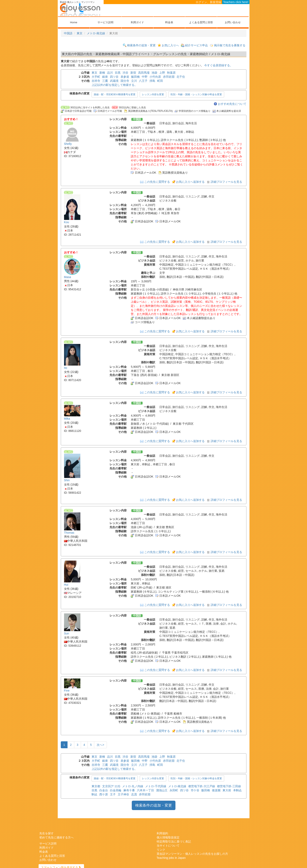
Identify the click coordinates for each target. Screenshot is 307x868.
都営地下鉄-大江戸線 (202, 786)
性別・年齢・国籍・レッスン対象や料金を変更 (196, 94)
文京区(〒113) (111, 786)
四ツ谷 (114, 77)
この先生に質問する (157, 182)
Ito (66, 368)
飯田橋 (135, 77)
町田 (160, 81)
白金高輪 (116, 790)
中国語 (68, 33)
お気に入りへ (170, 45)
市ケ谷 (195, 790)
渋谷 (125, 73)
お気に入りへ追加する (190, 182)
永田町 (174, 790)
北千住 (181, 77)
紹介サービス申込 (196, 45)
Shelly (68, 144)
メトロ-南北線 (96, 33)
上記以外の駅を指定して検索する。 (114, 85)
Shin (67, 480)
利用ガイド (137, 22)
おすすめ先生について (232, 104)
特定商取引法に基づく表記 (174, 841)
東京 (80, 33)
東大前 (227, 790)
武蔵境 (114, 81)
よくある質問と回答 (201, 22)
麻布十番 (129, 790)
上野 (162, 73)
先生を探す (47, 833)
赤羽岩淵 (169, 77)
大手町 (96, 77)
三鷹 (105, 81)
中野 (145, 77)
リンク (161, 850)
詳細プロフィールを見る (226, 182)
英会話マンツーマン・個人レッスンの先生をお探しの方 (192, 854)
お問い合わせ (233, 22)
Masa (68, 277)
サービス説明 (105, 22)
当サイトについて (168, 846)
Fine (67, 691)
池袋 (154, 73)
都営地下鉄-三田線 (229, 786)
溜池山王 (162, 790)
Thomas (69, 533)
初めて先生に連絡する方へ (57, 837)
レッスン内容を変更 (153, 94)
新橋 (102, 73)
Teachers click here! (236, 2)
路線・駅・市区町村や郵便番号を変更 (115, 94)
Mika (67, 419)
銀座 (105, 77)
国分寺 (125, 81)
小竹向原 (155, 77)
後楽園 (216, 790)
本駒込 (237, 790)
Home (74, 22)
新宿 (133, 73)
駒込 (94, 794)
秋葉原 (171, 73)
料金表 (169, 22)
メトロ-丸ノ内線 (133, 786)
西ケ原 (104, 794)
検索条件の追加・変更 (141, 45)
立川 (134, 81)
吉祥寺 (96, 81)
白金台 (104, 790)
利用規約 (162, 833)
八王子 (143, 81)
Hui (66, 585)
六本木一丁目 (145, 790)
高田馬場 (144, 73)
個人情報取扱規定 (168, 837)
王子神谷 (123, 794)
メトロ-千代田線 (156, 786)
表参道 (125, 77)
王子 (113, 794)
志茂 (134, 794)
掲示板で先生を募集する (230, 45)
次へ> (100, 745)
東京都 (96, 786)
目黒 (118, 73)
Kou (67, 222)
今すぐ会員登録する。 (218, 65)
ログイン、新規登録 (208, 2)
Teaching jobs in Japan (171, 858)
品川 (110, 73)
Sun (67, 633)
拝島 (152, 81)
